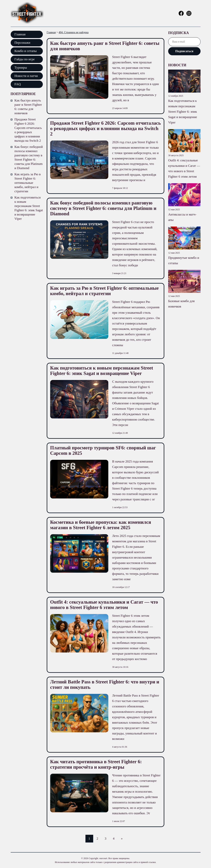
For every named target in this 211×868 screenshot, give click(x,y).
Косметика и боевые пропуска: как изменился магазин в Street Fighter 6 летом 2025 (101, 525)
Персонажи (22, 43)
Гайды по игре (25, 59)
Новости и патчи (26, 76)
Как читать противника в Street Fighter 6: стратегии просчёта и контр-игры (96, 764)
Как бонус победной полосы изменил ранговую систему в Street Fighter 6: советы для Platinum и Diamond (29, 157)
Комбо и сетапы (26, 51)
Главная (20, 34)
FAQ (18, 84)
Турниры (21, 68)
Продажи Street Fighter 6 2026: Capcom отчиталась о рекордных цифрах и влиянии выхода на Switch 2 (28, 130)
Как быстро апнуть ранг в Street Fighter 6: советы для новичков (28, 107)
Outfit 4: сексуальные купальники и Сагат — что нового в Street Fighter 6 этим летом (104, 605)
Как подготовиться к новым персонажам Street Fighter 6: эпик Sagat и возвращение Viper (29, 208)
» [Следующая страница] (122, 839)
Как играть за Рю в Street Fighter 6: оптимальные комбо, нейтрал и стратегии (28, 183)
